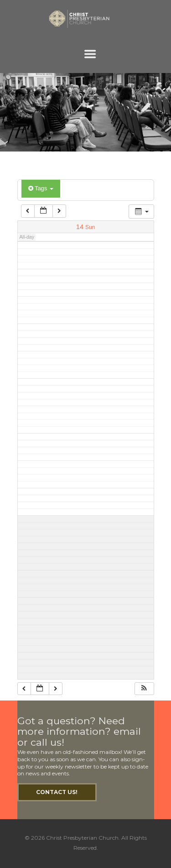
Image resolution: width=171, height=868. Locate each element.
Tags (41, 188)
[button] (144, 689)
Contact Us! (57, 792)
